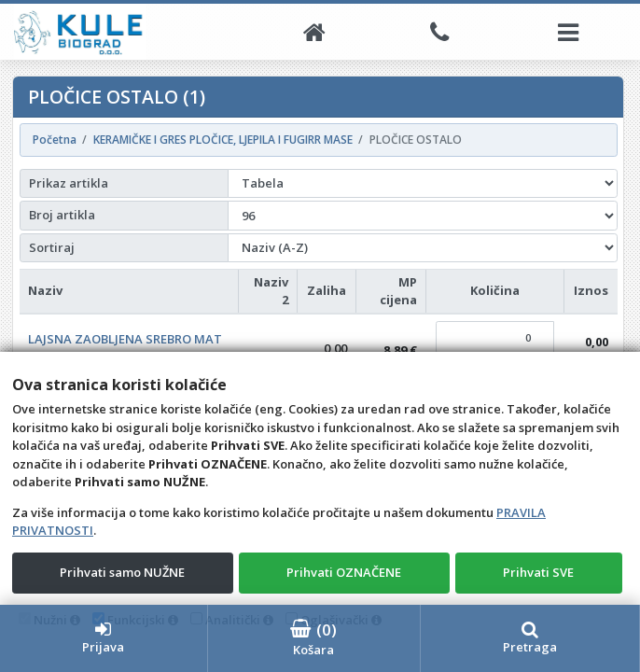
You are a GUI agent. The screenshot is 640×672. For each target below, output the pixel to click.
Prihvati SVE (538, 572)
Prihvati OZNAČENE (344, 572)
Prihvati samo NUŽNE (122, 572)
